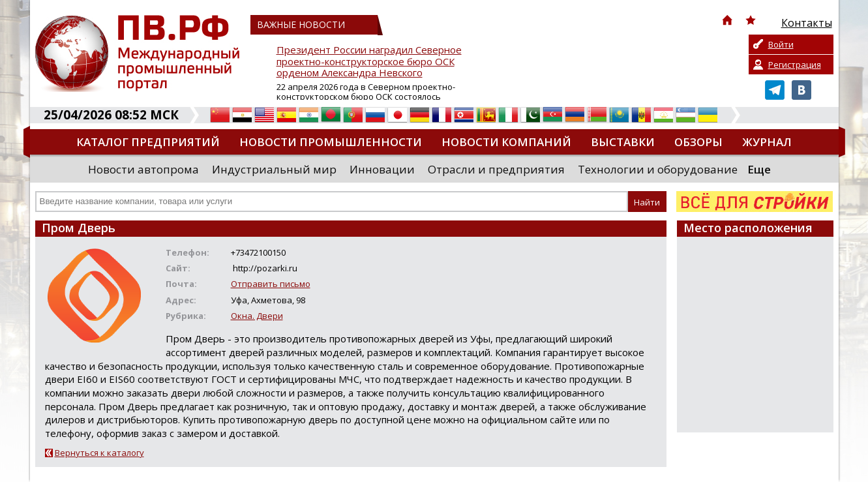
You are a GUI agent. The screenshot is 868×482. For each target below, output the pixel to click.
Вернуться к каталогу (99, 453)
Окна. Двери (257, 316)
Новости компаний (506, 142)
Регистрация (795, 65)
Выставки (623, 142)
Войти (781, 44)
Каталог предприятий (148, 142)
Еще (759, 169)
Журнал (767, 142)
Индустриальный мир (274, 169)
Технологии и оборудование (658, 169)
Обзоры (698, 142)
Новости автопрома (143, 169)
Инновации (382, 169)
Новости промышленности (331, 142)
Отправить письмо (271, 284)
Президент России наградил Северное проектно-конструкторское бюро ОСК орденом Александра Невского (369, 62)
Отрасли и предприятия (496, 169)
